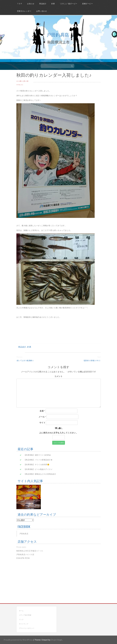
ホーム (21, 611)
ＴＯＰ (20, 4)
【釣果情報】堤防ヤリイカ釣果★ (37, 455)
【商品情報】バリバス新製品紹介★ (38, 460)
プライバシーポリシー (27, 628)
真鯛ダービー (88, 4)
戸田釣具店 (58, 34)
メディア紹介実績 (25, 615)
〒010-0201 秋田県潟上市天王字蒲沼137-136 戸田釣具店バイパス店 (30, 551)
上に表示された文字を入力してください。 (58, 433)
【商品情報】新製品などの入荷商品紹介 (40, 474)
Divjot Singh (57, 640)
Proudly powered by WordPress (18, 640)
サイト (42, 423)
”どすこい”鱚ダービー (69, 4)
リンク (21, 619)
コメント (58, 376)
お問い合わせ (42, 11)
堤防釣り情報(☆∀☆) (92, 360)
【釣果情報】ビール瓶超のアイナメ (38, 469)
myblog (20, 85)
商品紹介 (43, 4)
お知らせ (31, 4)
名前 (42, 411)
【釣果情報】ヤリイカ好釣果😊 (37, 464)
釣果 (53, 4)
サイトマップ (24, 624)
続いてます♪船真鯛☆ (25, 360)
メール (42, 417)
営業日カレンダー (24, 11)
